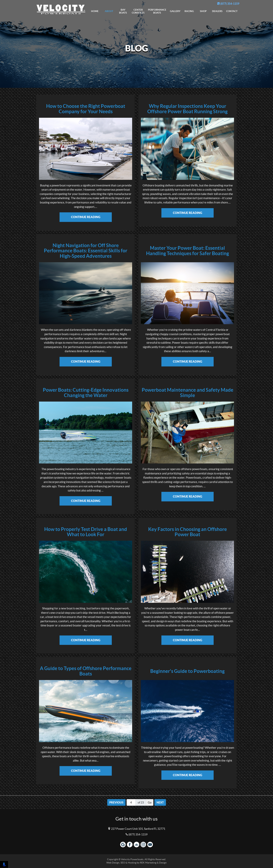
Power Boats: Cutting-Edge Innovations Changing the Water (86, 393)
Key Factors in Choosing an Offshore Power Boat (188, 532)
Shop (203, 11)
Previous (116, 802)
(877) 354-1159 (228, 4)
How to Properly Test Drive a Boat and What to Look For (86, 532)
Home (95, 11)
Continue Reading (86, 217)
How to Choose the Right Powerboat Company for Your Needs (86, 109)
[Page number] (131, 802)
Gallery (175, 11)
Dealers (217, 11)
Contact (232, 11)
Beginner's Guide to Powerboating (187, 671)
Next (160, 802)
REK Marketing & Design (153, 863)
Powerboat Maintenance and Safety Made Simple (188, 393)
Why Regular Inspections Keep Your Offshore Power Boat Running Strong (187, 109)
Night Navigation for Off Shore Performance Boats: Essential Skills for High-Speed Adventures (86, 251)
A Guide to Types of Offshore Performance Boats (86, 671)
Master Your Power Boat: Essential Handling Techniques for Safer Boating (188, 251)
